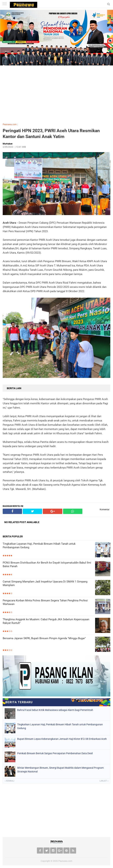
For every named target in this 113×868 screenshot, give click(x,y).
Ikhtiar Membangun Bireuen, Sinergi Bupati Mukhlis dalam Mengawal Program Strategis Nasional (60, 770)
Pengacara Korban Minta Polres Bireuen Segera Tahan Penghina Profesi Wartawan (45, 602)
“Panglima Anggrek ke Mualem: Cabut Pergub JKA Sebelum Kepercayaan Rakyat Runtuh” (46, 621)
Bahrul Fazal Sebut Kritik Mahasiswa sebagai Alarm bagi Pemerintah (55, 710)
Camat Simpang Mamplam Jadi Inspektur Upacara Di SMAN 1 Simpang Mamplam (45, 583)
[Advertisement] (56, 93)
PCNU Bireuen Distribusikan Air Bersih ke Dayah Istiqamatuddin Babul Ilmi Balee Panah (47, 564)
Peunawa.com (10, 124)
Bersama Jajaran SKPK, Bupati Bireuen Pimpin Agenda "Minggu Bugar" (44, 638)
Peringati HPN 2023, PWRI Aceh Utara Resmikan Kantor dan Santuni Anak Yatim (51, 134)
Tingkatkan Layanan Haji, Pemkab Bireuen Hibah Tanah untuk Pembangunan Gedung (39, 546)
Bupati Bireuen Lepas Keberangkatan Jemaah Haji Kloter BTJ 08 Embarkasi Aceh (62, 739)
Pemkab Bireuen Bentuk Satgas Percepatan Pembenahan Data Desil (55, 753)
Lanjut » (104, 781)
